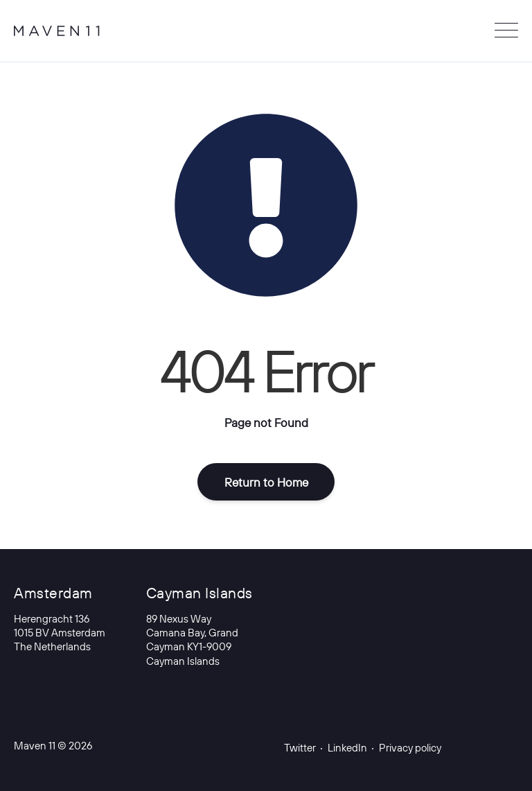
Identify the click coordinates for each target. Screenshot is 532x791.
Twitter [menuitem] (300, 748)
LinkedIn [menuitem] (347, 748)
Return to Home (266, 482)
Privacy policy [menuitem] (410, 748)
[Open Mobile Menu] (506, 31)
